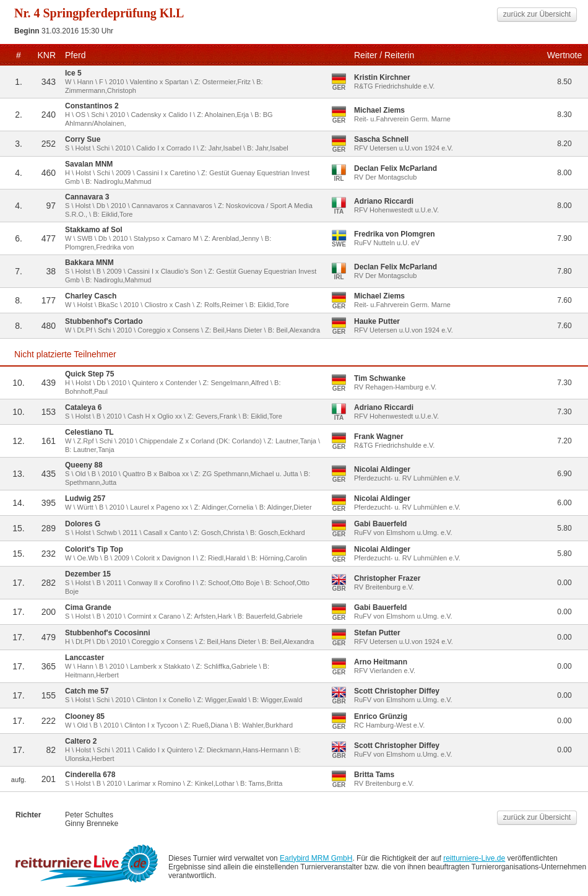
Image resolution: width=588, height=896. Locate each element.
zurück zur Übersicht (537, 14)
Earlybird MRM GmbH (316, 858)
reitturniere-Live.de (474, 858)
